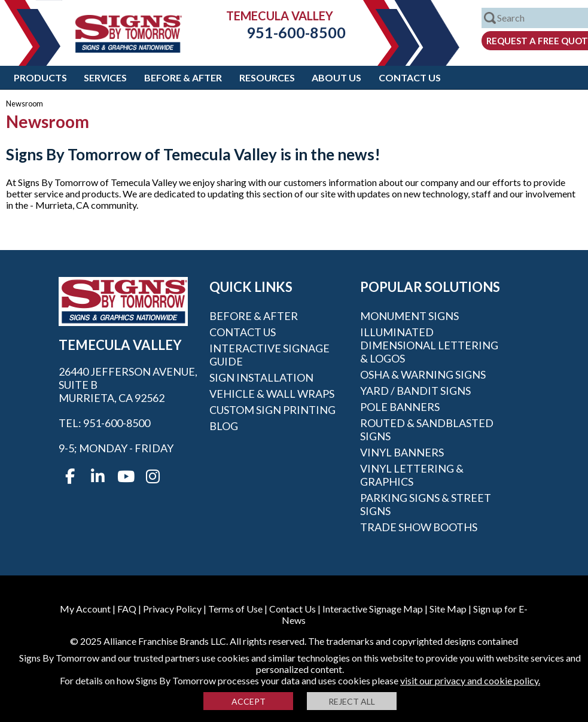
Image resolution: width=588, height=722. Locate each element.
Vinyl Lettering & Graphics (412, 475)
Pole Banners (400, 407)
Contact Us (410, 77)
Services (105, 77)
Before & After (183, 77)
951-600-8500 (287, 32)
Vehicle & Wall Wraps (272, 394)
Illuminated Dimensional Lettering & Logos (429, 345)
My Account (85, 609)
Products (40, 77)
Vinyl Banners (402, 452)
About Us (336, 77)
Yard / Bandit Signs (415, 391)
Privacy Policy (172, 609)
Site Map (448, 609)
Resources (267, 77)
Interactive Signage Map (373, 609)
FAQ (127, 609)
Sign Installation (261, 377)
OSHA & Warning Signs (423, 374)
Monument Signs (409, 316)
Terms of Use (235, 609)
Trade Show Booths (419, 527)
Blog (224, 426)
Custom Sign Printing (272, 410)
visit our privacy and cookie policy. (470, 680)
